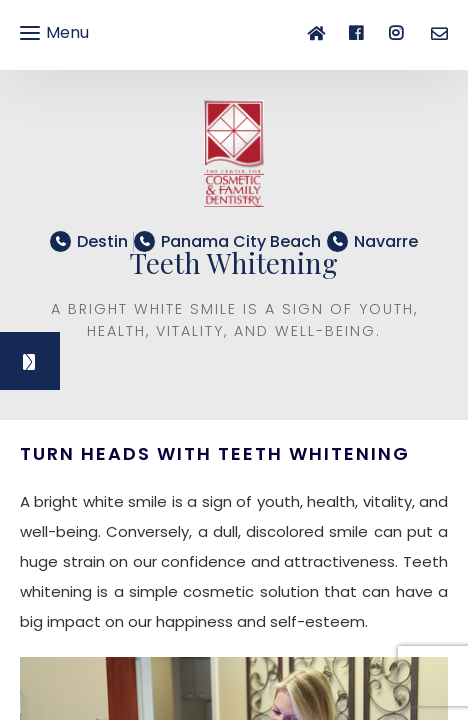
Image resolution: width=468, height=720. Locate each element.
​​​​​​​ (241, 241)
